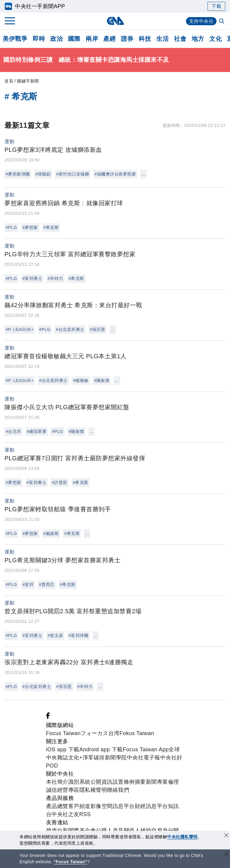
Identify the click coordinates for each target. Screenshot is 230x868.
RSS (85, 814)
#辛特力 (55, 278)
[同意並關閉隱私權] (226, 836)
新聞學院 (116, 758)
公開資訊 (102, 782)
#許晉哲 (60, 482)
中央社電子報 (144, 758)
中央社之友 (65, 814)
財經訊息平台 (151, 806)
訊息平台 (124, 806)
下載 (216, 6)
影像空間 (102, 806)
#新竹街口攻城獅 (73, 174)
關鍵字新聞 (28, 81)
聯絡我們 (118, 790)
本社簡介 (57, 782)
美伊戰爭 (15, 39)
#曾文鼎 (55, 635)
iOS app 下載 (63, 749)
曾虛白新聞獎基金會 (71, 830)
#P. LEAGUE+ (20, 329)
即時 (39, 39)
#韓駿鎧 (43, 174)
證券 (127, 39)
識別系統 (79, 782)
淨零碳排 (94, 758)
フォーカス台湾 (100, 733)
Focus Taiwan (63, 733)
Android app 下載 (101, 749)
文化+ (75, 758)
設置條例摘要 (129, 782)
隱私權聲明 (93, 790)
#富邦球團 (78, 635)
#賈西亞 (47, 584)
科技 (145, 39)
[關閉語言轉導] (226, 855)
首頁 (9, 81)
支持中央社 (201, 21)
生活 (162, 39)
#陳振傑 (102, 380)
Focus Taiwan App (146, 749)
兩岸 (92, 39)
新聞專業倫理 (162, 782)
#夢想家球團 (18, 174)
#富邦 (28, 584)
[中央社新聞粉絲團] (48, 717)
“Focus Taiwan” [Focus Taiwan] (71, 862)
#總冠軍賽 (37, 431)
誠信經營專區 (63, 790)
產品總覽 (57, 806)
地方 (198, 39)
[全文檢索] (222, 22)
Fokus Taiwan (137, 733)
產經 (109, 39)
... (143, 174)
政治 (56, 39)
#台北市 (13, 431)
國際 (74, 39)
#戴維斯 (51, 533)
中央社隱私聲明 (182, 837)
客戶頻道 (79, 806)
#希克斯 (51, 227)
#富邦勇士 (32, 278)
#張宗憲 (98, 329)
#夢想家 (30, 227)
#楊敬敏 (81, 380)
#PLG (11, 227)
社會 (180, 39)
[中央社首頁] (115, 21)
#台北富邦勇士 (70, 329)
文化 (215, 39)
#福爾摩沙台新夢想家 (115, 174)
